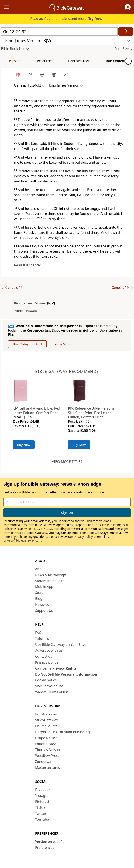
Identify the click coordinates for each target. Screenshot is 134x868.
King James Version (30, 303)
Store (39, 593)
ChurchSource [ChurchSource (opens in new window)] (46, 726)
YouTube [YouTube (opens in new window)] (42, 819)
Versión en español (50, 842)
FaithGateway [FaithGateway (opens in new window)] (46, 714)
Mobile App (44, 587)
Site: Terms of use (49, 686)
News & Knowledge (51, 575)
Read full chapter (28, 265)
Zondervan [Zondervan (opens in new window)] (44, 762)
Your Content (84, 61)
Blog (39, 599)
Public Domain (25, 311)
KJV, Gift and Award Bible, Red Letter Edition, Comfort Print (36, 411)
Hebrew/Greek (57, 61)
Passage (11, 61)
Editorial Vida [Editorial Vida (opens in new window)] (46, 744)
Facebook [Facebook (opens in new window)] (43, 790)
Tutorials (42, 639)
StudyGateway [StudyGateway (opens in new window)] (46, 720)
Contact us (44, 656)
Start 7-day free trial (27, 344)
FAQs (39, 633)
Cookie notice (46, 680)
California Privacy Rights (56, 668)
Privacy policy (47, 662)
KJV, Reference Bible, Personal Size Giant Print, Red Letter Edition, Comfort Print (92, 413)
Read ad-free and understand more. (66, 19)
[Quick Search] (59, 32)
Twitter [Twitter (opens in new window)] (41, 814)
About (40, 569)
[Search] (126, 32)
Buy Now (24, 445)
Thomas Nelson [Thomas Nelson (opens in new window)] (48, 750)
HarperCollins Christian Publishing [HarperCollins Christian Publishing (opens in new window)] (62, 732)
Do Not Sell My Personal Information (66, 674)
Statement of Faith (50, 581)
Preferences (45, 847)
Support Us (44, 611)
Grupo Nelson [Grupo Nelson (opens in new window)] (46, 738)
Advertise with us (49, 650)
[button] (128, 7)
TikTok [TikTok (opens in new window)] (40, 808)
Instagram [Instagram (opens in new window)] (43, 796)
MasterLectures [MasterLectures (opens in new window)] (47, 768)
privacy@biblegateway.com (22, 540)
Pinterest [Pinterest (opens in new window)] (42, 802)
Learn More (62, 344)
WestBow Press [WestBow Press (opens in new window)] (47, 756)
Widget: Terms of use (52, 692)
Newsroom (44, 605)
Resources (31, 61)
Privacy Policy (83, 537)
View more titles (67, 462)
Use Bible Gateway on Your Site (60, 645)
